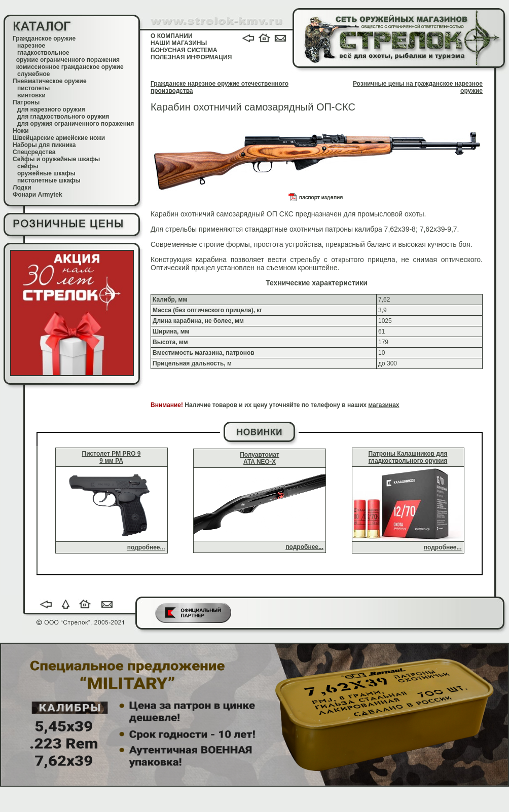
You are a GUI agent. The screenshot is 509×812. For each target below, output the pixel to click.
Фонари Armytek (38, 195)
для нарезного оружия (51, 109)
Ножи (21, 131)
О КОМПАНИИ (172, 36)
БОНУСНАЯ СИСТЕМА (184, 50)
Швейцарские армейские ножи (59, 138)
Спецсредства (34, 152)
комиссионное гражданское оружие (70, 67)
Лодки (22, 188)
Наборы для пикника (44, 145)
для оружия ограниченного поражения (76, 124)
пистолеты (33, 88)
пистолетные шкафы (49, 180)
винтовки (31, 95)
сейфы (28, 166)
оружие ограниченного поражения (68, 60)
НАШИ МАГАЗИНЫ (179, 43)
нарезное (31, 46)
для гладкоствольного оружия (63, 117)
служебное (34, 74)
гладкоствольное (43, 53)
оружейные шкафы (46, 173)
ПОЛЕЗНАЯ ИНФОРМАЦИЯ (191, 57)
